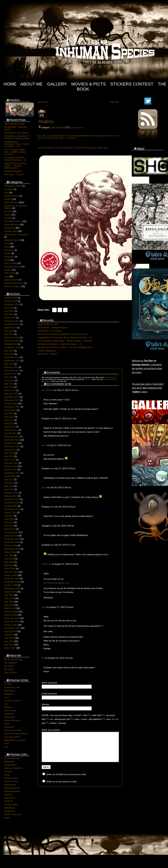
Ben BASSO (48, 390)
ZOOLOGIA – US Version (16, 133)
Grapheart (9, 714)
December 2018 (12, 304)
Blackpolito (9, 762)
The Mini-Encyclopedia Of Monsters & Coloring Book (17, 137)
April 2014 (9, 387)
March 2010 (10, 529)
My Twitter (9, 669)
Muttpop (8, 795)
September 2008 (12, 588)
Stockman (46, 564)
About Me (31, 84)
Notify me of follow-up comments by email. (66, 780)
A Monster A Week (13, 186)
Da (6, 704)
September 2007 (12, 628)
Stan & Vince (10, 673)
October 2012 (11, 443)
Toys (7, 276)
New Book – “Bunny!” (14, 174)
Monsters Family (12, 240)
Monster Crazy (11, 781)
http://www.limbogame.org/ (56, 583)
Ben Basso (9, 691)
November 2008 (12, 582)
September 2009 (12, 549)
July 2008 (9, 595)
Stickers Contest (132, 84)
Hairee (113, 102)
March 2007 (10, 648)
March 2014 (10, 390)
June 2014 (9, 380)
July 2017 (9, 331)
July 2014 (9, 377)
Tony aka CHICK (12, 737)
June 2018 (9, 311)
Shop (7, 260)
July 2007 (9, 635)
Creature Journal (12, 701)
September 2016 (12, 347)
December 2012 (12, 437)
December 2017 (12, 321)
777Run (8, 684)
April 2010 (9, 526)
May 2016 (9, 351)
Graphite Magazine (13, 171)
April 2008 (9, 605)
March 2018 (10, 318)
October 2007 (11, 625)
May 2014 (9, 384)
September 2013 (12, 407)
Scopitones (10, 811)
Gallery (57, 84)
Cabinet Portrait (12, 196)
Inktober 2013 (11, 231)
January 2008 (11, 615)
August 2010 (10, 512)
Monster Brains (11, 778)
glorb (44, 445)
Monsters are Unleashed (16, 234)
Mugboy (46, 121)
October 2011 (11, 470)
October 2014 (11, 374)
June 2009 (9, 559)
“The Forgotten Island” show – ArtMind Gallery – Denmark (16, 152)
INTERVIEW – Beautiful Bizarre (53, 328)
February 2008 (11, 612)
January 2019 (11, 301)
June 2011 (9, 483)
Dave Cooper (11, 710)
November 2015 (12, 357)
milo (92, 837)
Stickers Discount (13, 814)
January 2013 (11, 433)
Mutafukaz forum (12, 791)
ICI (74, 138)
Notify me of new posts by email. (62, 787)
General (8, 218)
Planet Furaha (11, 804)
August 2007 (10, 631)
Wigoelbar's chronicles (15, 740)
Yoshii (7, 818)
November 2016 (12, 341)
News (7, 247)
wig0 (44, 607)
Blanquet (8, 694)
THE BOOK (10, 273)
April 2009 (9, 565)
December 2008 (12, 579)
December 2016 (12, 337)
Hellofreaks (10, 717)
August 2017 (10, 328)
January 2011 (11, 496)
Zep (6, 747)
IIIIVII (97, 837)
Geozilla (8, 771)
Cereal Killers (11, 765)
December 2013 (12, 397)
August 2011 (10, 476)
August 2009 (10, 552)
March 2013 (10, 427)
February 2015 (11, 367)
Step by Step (10, 263)
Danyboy (8, 707)
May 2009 (9, 562)
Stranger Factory (12, 267)
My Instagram (11, 663)
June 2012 (9, 453)
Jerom (7, 775)
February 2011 (11, 493)
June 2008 (9, 598)
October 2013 (11, 403)
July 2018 (9, 308)
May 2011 (9, 486)
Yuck (7, 743)
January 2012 (11, 466)
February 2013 (11, 430)
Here (70, 148)
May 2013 (9, 420)
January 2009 (11, 575)
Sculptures (9, 257)
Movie (7, 243)
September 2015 (12, 361)
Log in (104, 837)
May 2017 (9, 334)
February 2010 (11, 532)
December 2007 (12, 618)
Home (10, 84)
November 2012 (12, 440)
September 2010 (12, 509)
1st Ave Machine (12, 758)
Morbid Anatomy (12, 788)
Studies (8, 270)
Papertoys (9, 250)
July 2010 (9, 516)
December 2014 (12, 370)
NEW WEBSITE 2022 (15, 124)
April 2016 (9, 354)
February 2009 (11, 572)
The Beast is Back (13, 730)
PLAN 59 (9, 801)
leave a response (110, 379)
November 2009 (12, 542)
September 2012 (12, 446)
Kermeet (44, 102)
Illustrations (10, 228)
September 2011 (12, 473)
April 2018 (9, 314)
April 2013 (9, 423)
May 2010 (9, 522)
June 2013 (9, 417)
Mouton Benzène (12, 720)
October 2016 (11, 344)
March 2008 (10, 608)
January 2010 (11, 536)
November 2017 (12, 324)
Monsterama (10, 785)
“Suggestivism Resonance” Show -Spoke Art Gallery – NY (17, 144)
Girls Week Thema (13, 221)
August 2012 (10, 450)
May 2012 (9, 456)
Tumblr (62, 136)
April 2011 (9, 489)
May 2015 (9, 364)
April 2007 (9, 645)
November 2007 (12, 621)
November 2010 (12, 503)
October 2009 (11, 546)
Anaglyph (9, 189)
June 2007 (9, 638)
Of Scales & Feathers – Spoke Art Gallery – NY (15, 159)
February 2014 (11, 394)
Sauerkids (9, 727)
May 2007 (9, 641)
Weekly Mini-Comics (14, 283)
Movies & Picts (88, 84)
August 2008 (10, 592)
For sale (8, 211)
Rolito (7, 724)
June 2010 (9, 519)
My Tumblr (9, 666)
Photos (8, 253)
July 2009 (9, 555)
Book (7, 193)
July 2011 (9, 479)
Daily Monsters (11, 202)
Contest (8, 199)
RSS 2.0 (88, 379)
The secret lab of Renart (16, 734)
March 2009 (10, 569)
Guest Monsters (12, 225)
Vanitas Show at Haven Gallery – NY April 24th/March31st (15, 166)
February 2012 (11, 463)
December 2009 (12, 539)
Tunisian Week (11, 280)
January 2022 (11, 298)
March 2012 (10, 460)
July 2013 (9, 413)
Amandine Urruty (12, 687)
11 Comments (76, 127)
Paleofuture (10, 798)
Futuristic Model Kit (13, 768)
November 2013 (12, 400)
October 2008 (11, 585)
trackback (47, 381)
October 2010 (11, 506)
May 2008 (9, 602)
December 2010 (12, 499)
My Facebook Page (14, 659)
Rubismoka (10, 808)
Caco (7, 697)
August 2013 (10, 410)
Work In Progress (13, 286)
